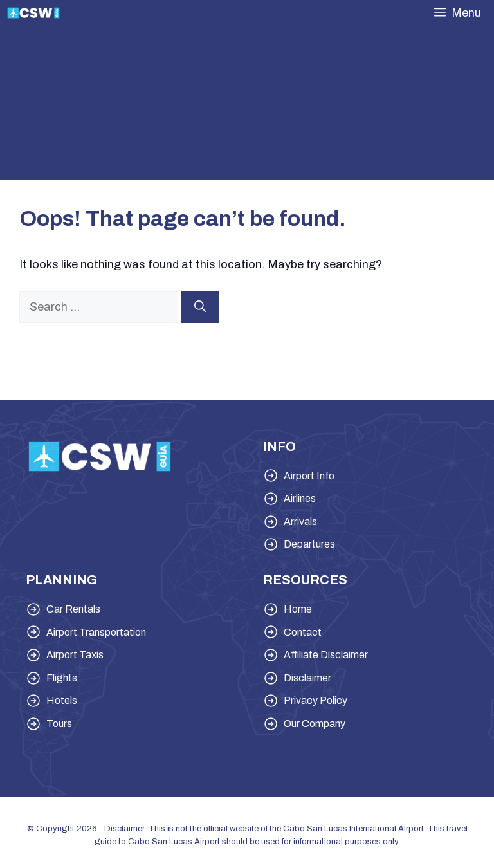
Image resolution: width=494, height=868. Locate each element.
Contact (303, 632)
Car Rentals (73, 609)
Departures (309, 544)
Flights (62, 678)
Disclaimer (307, 678)
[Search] (200, 307)
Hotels (62, 700)
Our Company (315, 724)
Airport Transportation (96, 632)
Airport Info (309, 476)
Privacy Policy (316, 700)
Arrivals (300, 522)
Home (298, 609)
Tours (59, 724)
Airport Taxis (75, 655)
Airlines (300, 498)
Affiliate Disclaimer (326, 655)
